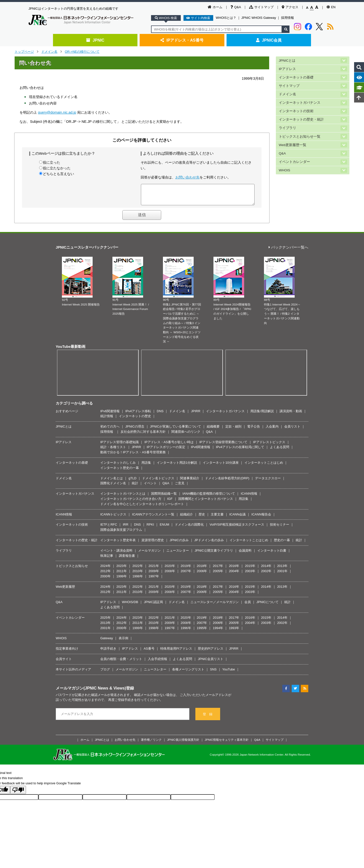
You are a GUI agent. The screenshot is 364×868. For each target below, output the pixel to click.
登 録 (208, 718)
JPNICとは (287, 60)
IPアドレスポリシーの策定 (166, 451)
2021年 (154, 570)
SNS (213, 673)
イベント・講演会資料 (116, 554)
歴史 (202, 518)
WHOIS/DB (130, 606)
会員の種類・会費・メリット (121, 663)
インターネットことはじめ (264, 466)
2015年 (250, 570)
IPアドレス (287, 69)
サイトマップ (261, 7)
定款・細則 (233, 430)
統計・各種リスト (113, 451)
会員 (248, 606)
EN (331, 7)
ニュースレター (178, 554)
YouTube (229, 673)
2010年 (138, 575)
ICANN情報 (249, 497)
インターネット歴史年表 (118, 544)
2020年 (170, 570)
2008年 (170, 575)
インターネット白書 (272, 554)
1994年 (218, 632)
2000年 (105, 580)
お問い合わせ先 (187, 177)
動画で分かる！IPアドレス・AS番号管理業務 (133, 456)
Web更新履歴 (65, 590)
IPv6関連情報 (110, 415)
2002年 (266, 575)
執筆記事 (107, 559)
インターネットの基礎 (296, 77)
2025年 (105, 621)
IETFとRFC (109, 528)
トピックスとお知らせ (72, 570)
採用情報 (287, 18)
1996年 (186, 632)
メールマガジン (149, 554)
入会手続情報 (157, 663)
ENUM (164, 528)
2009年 (154, 575)
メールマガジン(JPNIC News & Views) (91, 692)
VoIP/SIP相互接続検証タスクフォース (237, 528)
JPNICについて (268, 606)
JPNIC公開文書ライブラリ (214, 554)
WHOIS (285, 168)
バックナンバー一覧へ (288, 251)
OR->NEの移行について (82, 52)
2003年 (250, 575)
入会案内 (272, 430)
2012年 (105, 575)
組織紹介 (186, 518)
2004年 (234, 575)
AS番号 (149, 652)
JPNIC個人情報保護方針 (183, 743)
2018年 (202, 570)
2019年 (186, 570)
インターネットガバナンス (300, 102)
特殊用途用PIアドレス (176, 652)
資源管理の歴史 (153, 544)
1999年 (122, 580)
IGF (170, 502)
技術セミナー (280, 528)
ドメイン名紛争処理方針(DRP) (227, 482)
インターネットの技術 (296, 110)
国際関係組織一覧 (164, 497)
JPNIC (95, 40)
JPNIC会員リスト (211, 663)
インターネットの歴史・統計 (301, 118)
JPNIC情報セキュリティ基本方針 (227, 743)
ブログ (105, 673)
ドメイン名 (49, 52)
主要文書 (217, 518)
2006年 (202, 575)
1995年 (202, 632)
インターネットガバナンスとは (123, 497)
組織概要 (213, 430)
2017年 (218, 570)
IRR (126, 528)
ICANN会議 (237, 518)
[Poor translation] (18, 794)
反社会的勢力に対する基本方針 (143, 435)
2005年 (218, 575)
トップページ (24, 52)
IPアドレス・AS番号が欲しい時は (169, 446)
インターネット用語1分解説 (177, 466)
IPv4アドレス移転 (138, 415)
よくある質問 (280, 451)
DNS (160, 415)
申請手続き (108, 652)
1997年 (154, 580)
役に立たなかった (57, 168)
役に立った (52, 162)
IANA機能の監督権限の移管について (209, 497)
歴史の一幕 (282, 544)
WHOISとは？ (226, 18)
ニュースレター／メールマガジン (215, 606)
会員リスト (292, 430)
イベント (150, 487)
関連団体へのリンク (186, 435)
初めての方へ (110, 430)
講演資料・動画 (291, 415)
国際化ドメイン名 (113, 487)
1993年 (234, 632)
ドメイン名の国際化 (189, 528)
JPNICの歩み (179, 544)
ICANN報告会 (261, 518)
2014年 (266, 570)
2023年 (122, 570)
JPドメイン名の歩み (209, 544)
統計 (135, 487)
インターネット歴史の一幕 (120, 472)
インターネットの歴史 (135, 420)
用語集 (146, 466)
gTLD (132, 482)
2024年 (105, 570)
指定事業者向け (67, 652)
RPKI (150, 528)
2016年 (234, 570)
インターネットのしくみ (118, 466)
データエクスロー (268, 482)
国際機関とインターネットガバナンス (206, 502)
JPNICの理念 (135, 430)
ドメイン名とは (112, 482)
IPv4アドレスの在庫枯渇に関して (240, 451)
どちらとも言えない (58, 174)
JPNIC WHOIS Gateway (259, 18)
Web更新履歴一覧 (293, 143)
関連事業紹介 (190, 482)
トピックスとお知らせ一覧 (300, 135)
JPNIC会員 (269, 40)
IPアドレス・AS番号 (182, 40)
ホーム (215, 7)
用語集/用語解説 (262, 415)
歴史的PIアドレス (211, 652)
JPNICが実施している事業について (176, 430)
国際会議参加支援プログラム (121, 533)
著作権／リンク (151, 743)
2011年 (122, 575)
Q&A (236, 7)
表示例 (123, 642)
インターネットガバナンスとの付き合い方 (131, 502)
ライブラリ (287, 127)
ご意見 (180, 487)
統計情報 (107, 420)
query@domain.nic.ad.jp (57, 112)
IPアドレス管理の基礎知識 (119, 446)
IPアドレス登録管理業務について (223, 446)
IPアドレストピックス (269, 446)
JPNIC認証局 (153, 606)
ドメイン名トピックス (158, 482)
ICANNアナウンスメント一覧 (153, 518)
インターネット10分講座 (221, 466)
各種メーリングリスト (188, 673)
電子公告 (254, 430)
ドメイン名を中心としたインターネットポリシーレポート (142, 508)
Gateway (107, 642)
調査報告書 (127, 559)
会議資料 (245, 554)
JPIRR (196, 415)
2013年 (282, 570)
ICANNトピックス (113, 518)
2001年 (282, 575)
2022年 (138, 570)
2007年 (186, 575)
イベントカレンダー (294, 160)
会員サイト (64, 663)
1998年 (138, 580)
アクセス (290, 7)
